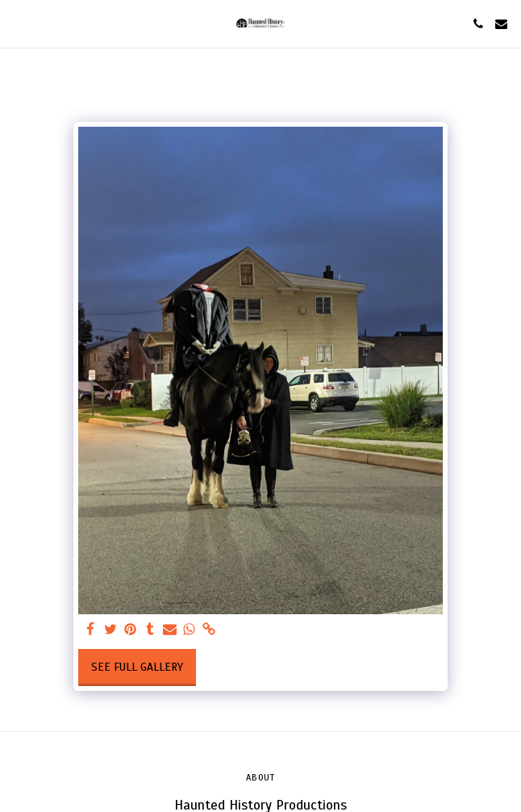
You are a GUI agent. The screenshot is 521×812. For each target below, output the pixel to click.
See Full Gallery (137, 667)
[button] (18, 23)
